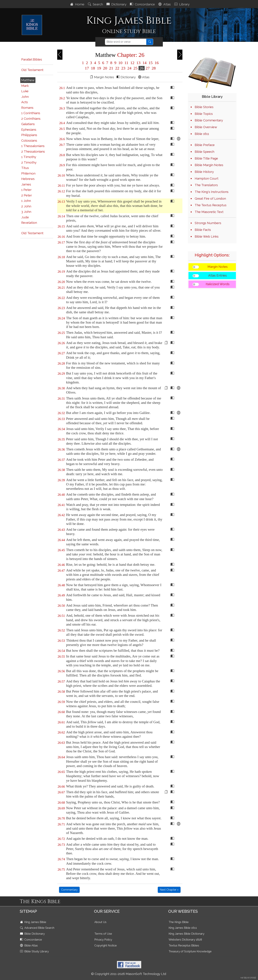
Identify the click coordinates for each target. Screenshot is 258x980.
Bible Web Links (207, 236)
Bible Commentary (209, 120)
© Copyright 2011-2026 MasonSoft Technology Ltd (129, 974)
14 (144, 63)
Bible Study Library (35, 951)
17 (87, 68)
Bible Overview (206, 127)
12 (132, 63)
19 (99, 68)
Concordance (143, 4)
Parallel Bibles (32, 59)
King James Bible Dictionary (186, 934)
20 (105, 68)
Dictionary (117, 4)
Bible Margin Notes (209, 165)
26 (142, 68)
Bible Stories (204, 107)
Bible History (204, 172)
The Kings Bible (179, 922)
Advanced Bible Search (38, 928)
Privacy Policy (103, 940)
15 (151, 63)
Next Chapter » (169, 890)
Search (96, 4)
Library (182, 4)
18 (93, 68)
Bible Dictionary (33, 934)
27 (148, 68)
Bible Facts (203, 230)
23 (123, 68)
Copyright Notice (106, 945)
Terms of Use (103, 934)
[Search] (126, 42)
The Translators (206, 185)
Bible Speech (205, 152)
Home (78, 4)
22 (117, 68)
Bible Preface (205, 145)
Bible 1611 (202, 134)
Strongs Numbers (208, 223)
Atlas (165, 4)
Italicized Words (218, 284)
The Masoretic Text (209, 212)
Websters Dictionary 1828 (185, 940)
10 (120, 63)
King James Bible (33, 922)
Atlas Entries (218, 275)
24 (129, 68)
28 (153, 68)
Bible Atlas (29, 945)
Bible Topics (204, 114)
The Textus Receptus (211, 205)
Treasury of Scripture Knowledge (190, 951)
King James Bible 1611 (183, 928)
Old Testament (32, 70)
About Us (100, 922)
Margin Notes (218, 267)
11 (126, 63)
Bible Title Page (206, 158)
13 (138, 63)
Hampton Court (207, 178)
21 (111, 68)
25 (135, 68)
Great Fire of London (210, 198)
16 (156, 63)
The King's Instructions (212, 192)
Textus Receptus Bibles (184, 945)
